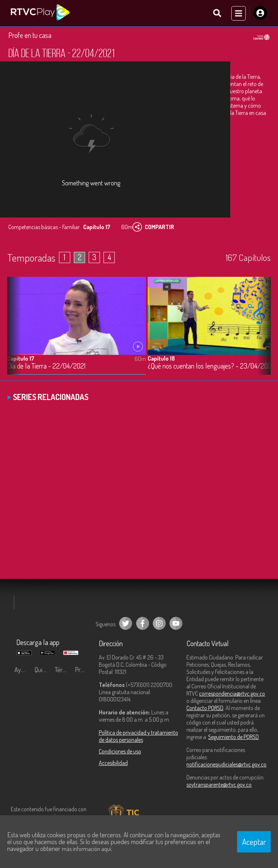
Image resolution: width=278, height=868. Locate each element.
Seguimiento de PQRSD (233, 740)
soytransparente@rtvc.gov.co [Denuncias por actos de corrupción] (219, 788)
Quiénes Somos (43, 673)
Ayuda (22, 673)
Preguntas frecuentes (83, 673)
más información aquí (87, 849)
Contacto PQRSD (205, 711)
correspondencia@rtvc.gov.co (232, 697)
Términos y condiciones (63, 673)
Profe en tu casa (30, 38)
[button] (262, 334)
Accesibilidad (113, 766)
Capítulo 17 (21, 361)
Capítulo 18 (161, 361)
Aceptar (254, 842)
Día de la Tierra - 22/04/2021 (46, 369)
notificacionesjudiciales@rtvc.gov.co (226, 768)
